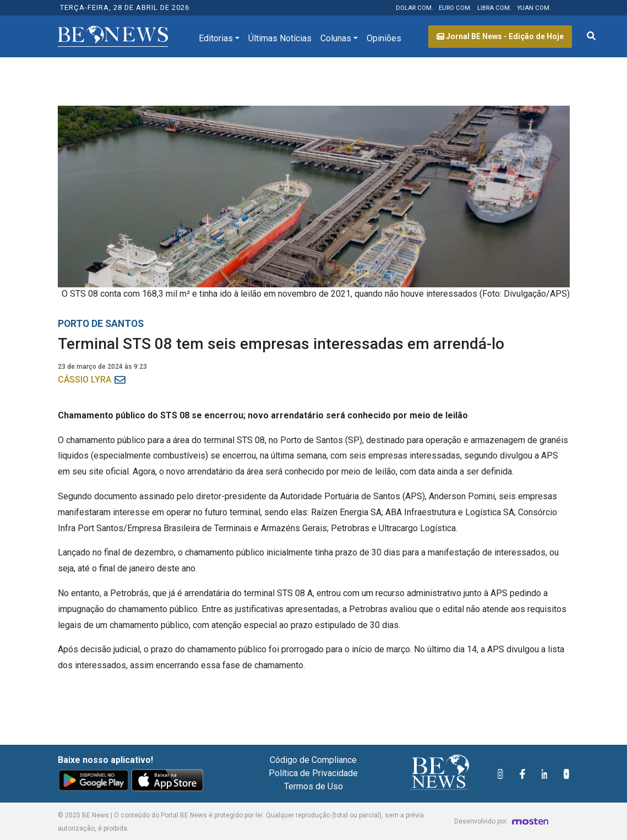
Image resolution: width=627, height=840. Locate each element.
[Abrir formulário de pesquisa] (591, 36)
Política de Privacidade (313, 773)
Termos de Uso (314, 786)
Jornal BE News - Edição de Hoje (500, 36)
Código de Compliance (313, 760)
